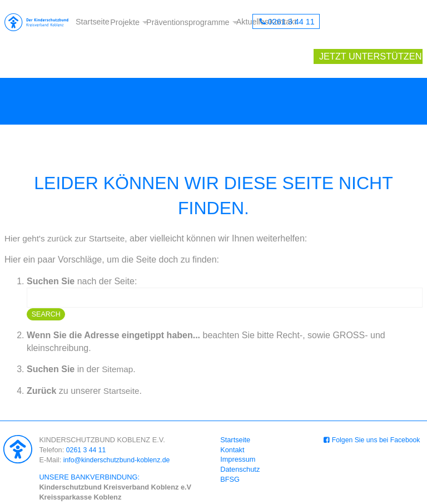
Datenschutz (240, 438)
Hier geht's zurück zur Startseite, (69, 206)
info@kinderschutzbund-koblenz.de (119, 428)
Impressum (238, 428)
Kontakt (233, 418)
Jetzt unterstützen (374, 22)
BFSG (230, 448)
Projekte (124, 22)
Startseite (92, 22)
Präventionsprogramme (188, 22)
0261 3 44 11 (291, 22)
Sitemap (118, 337)
